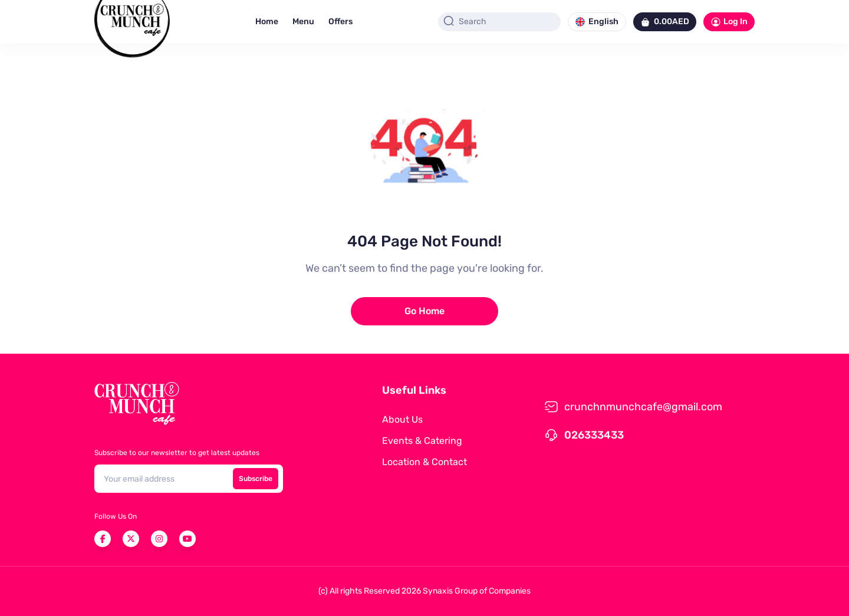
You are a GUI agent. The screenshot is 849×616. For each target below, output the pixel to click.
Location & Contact (424, 462)
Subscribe (256, 479)
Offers (340, 22)
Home (267, 22)
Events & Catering (422, 441)
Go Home (424, 311)
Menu (303, 22)
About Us (402, 419)
